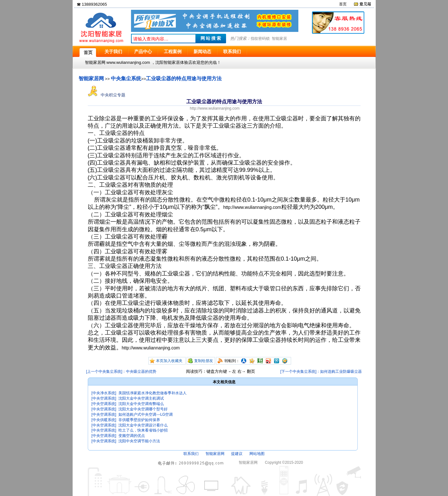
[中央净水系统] (104, 393)
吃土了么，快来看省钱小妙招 (143, 430)
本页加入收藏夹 (169, 361)
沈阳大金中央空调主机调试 (141, 398)
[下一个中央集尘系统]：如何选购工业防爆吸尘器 (321, 372)
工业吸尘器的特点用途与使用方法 (184, 79)
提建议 (237, 454)
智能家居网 (91, 79)
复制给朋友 (204, 361)
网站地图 (257, 454)
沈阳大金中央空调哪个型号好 (143, 409)
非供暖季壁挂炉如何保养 (139, 420)
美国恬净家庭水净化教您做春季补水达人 (152, 393)
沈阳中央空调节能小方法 (139, 441)
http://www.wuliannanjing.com (215, 108)
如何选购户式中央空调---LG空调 (146, 414)
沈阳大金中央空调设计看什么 (143, 425)
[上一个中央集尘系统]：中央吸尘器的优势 (121, 372)
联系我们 (191, 454)
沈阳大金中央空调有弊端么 (141, 404)
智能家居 (279, 39)
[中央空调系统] (104, 398)
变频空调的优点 (132, 436)
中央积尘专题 (107, 95)
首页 (343, 4)
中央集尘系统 (126, 79)
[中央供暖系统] (104, 420)
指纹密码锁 (260, 39)
